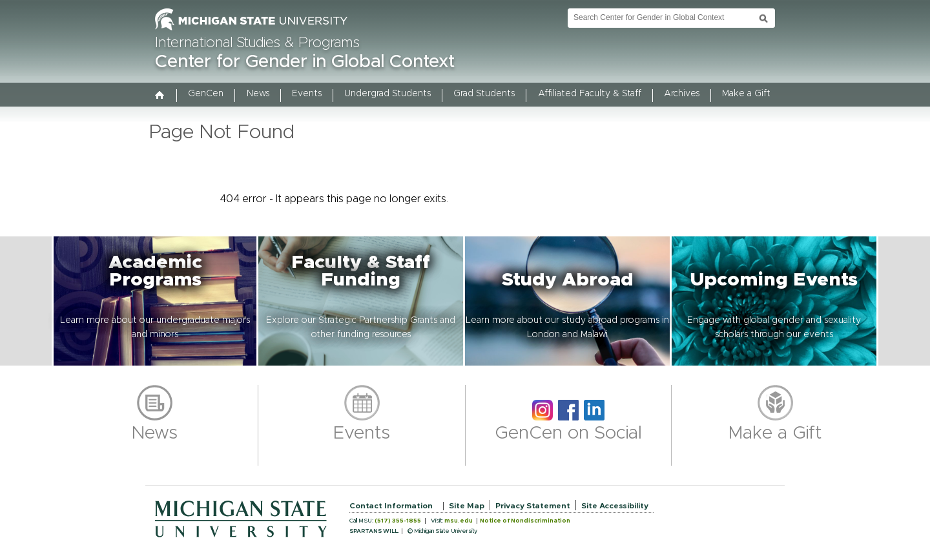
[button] (155, 301)
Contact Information (391, 506)
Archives (682, 94)
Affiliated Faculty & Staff (590, 94)
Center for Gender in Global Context (305, 62)
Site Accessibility (615, 506)
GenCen (206, 94)
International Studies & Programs (257, 43)
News (258, 94)
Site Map (467, 506)
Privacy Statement (533, 506)
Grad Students (484, 94)
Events (307, 94)
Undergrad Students (387, 94)
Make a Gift (746, 94)
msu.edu (459, 521)
